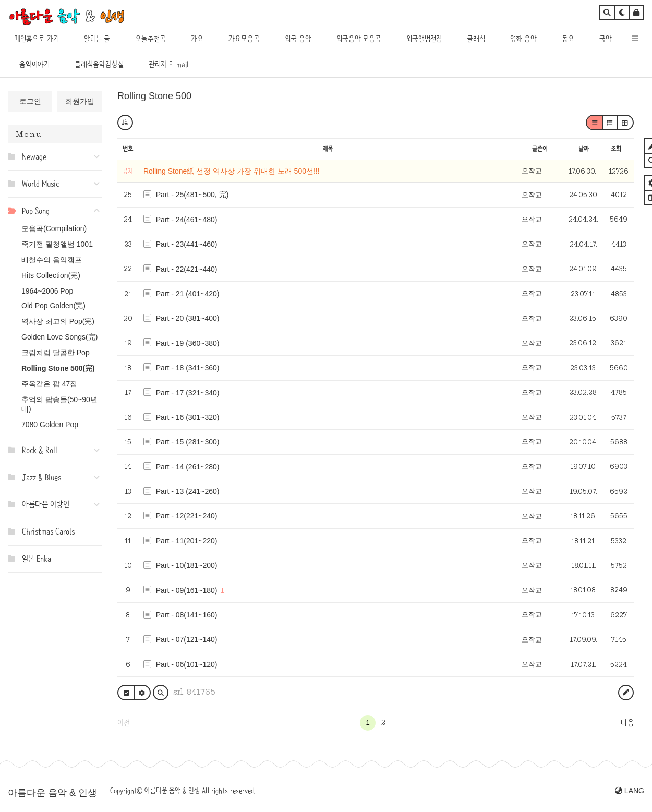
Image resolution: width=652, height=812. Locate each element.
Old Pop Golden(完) (53, 306)
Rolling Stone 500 (154, 96)
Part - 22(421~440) (187, 269)
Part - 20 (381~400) (188, 318)
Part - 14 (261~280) (188, 467)
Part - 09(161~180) (187, 590)
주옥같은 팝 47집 (49, 384)
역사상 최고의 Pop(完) (58, 321)
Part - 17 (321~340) (188, 393)
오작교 (532, 171)
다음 (627, 723)
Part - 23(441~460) (187, 244)
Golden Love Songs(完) (59, 337)
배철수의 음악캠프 (52, 260)
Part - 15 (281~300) (188, 442)
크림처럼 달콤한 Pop (56, 353)
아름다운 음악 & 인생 (52, 793)
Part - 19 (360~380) (188, 343)
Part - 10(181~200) (187, 565)
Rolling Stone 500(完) (58, 368)
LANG (630, 791)
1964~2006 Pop (47, 291)
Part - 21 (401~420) (188, 294)
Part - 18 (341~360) (188, 368)
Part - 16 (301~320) (188, 417)
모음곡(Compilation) (54, 228)
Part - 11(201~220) (187, 541)
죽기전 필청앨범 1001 (57, 244)
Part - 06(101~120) (187, 664)
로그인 (30, 101)
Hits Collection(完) (51, 275)
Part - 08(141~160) (187, 615)
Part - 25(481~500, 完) (192, 195)
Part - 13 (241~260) (188, 491)
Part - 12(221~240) (187, 516)
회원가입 (80, 101)
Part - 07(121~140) (187, 639)
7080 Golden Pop (50, 425)
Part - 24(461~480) (187, 220)
